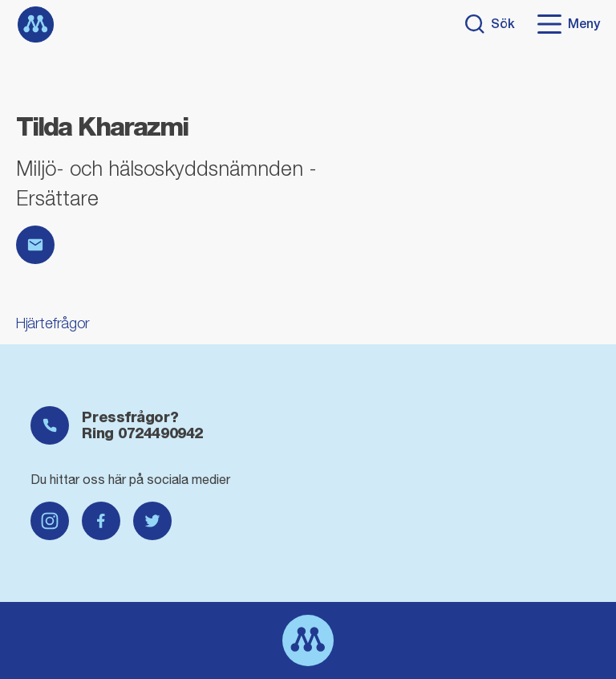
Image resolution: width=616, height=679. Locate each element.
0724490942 (160, 433)
